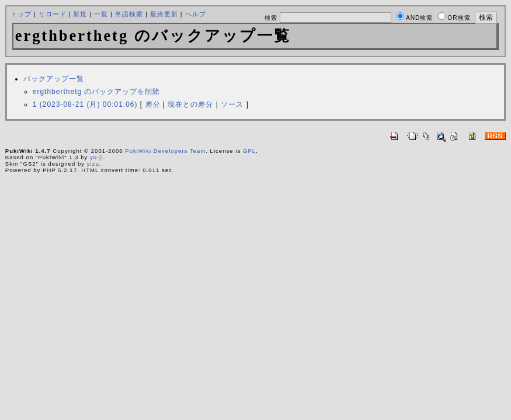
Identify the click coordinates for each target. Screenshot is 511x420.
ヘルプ (196, 14)
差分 (153, 104)
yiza (93, 164)
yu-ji (97, 157)
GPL (249, 151)
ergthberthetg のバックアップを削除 (97, 92)
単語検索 (129, 14)
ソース (232, 104)
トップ (21, 14)
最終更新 (164, 14)
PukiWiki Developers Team (165, 151)
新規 (80, 14)
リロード (53, 14)
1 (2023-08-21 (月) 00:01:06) (85, 104)
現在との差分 (190, 104)
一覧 (101, 14)
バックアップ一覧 (54, 79)
